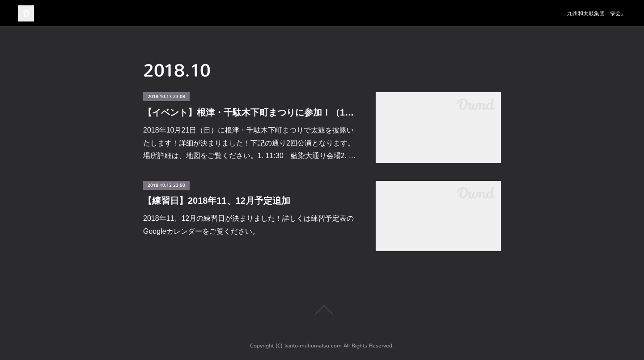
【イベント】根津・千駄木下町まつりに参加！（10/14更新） (250, 112)
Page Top (322, 310)
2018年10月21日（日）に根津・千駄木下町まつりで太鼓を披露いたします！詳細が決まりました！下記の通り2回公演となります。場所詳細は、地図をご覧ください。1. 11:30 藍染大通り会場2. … (250, 143)
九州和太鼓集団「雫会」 (597, 13)
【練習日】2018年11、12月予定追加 (217, 201)
